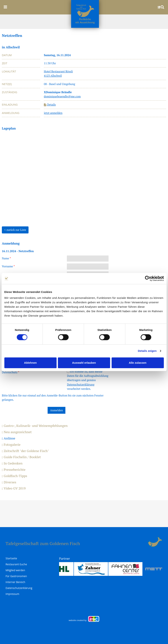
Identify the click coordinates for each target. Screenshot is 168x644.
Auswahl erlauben (84, 363)
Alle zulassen (138, 363)
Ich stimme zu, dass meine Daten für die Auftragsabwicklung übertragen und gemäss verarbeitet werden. (88, 380)
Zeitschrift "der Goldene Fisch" (25, 451)
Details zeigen (147, 351)
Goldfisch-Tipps (15, 476)
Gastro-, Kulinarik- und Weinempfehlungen (35, 426)
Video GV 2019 (14, 488)
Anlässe (9, 438)
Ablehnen (30, 363)
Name (6, 258)
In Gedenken (12, 463)
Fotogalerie (11, 445)
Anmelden (57, 410)
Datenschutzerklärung (81, 384)
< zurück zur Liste (15, 230)
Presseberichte (14, 470)
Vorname (8, 266)
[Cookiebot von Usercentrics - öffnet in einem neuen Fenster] (148, 278)
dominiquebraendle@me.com (62, 96)
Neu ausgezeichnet (17, 432)
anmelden (143, 542)
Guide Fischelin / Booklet (21, 457)
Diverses (9, 482)
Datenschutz (11, 372)
